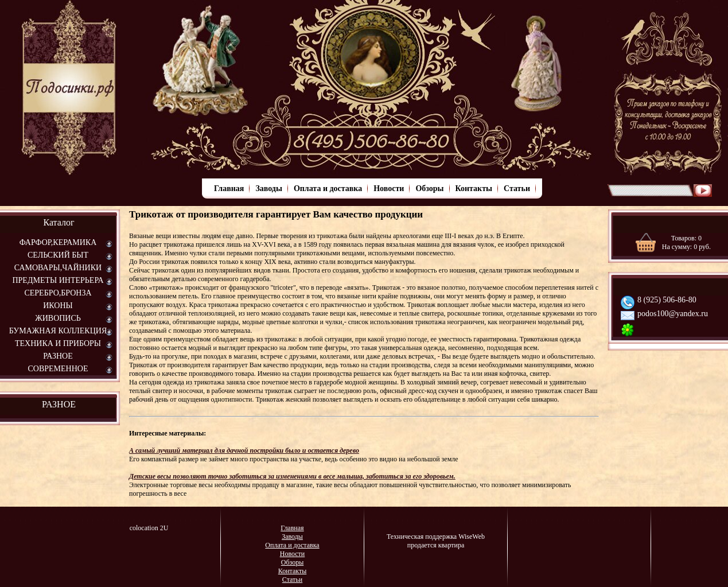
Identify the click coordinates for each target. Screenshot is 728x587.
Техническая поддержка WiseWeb (436, 537)
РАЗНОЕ (59, 404)
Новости (389, 188)
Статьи (517, 188)
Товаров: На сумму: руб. (686, 242)
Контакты (474, 188)
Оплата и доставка (328, 188)
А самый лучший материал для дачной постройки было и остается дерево (244, 450)
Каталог (59, 222)
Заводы (268, 188)
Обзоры (429, 188)
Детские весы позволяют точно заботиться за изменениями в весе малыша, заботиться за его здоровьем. (292, 476)
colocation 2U (149, 528)
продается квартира (436, 545)
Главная (229, 188)
